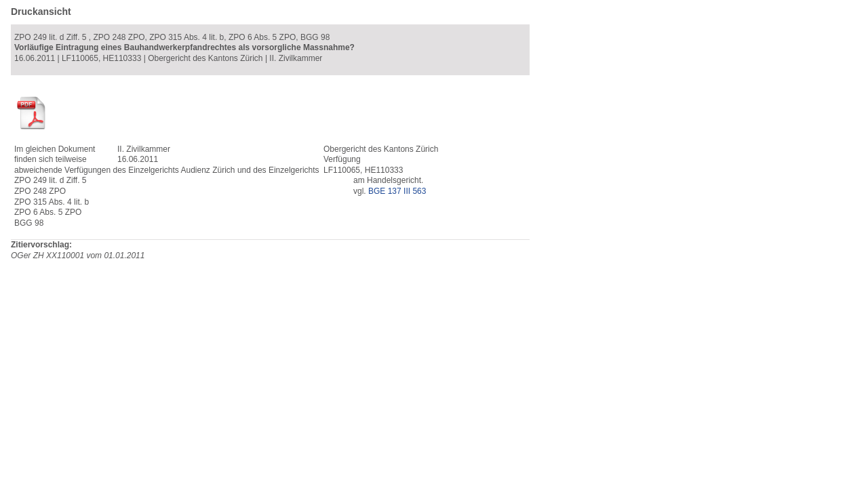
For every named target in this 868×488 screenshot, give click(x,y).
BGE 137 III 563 (397, 191)
